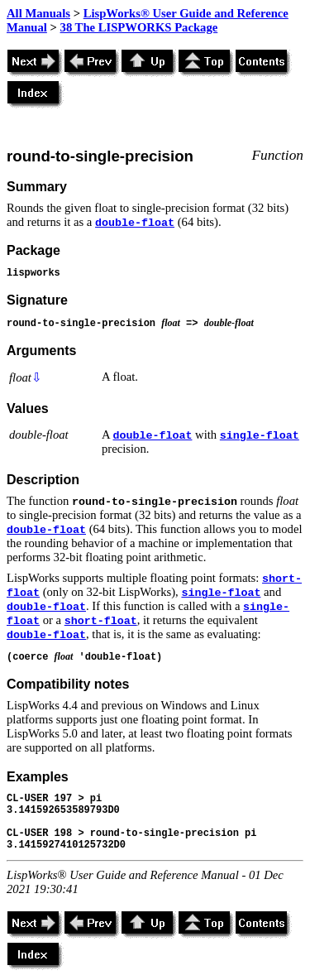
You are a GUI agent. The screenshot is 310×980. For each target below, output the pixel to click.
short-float (101, 621)
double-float (135, 223)
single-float (260, 436)
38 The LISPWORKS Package (139, 27)
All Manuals (38, 13)
